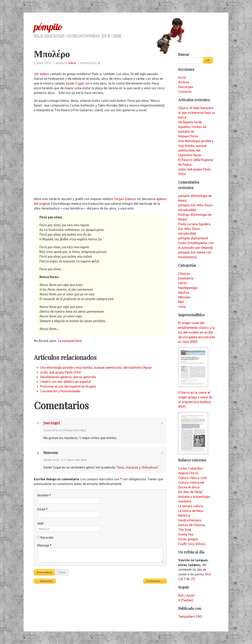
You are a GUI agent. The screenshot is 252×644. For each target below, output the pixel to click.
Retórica (184, 515)
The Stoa (185, 530)
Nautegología (188, 288)
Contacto (185, 92)
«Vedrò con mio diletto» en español (65, 382)
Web (40, 523)
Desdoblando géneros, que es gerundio (68, 377)
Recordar (47, 537)
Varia (72, 63)
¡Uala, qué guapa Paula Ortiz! (61, 372)
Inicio (182, 77)
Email (42, 509)
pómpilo (48, 27)
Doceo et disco (189, 487)
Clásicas (184, 274)
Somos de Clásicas (192, 525)
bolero (44, 74)
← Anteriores (45, 581)
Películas (184, 297)
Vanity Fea (186, 534)
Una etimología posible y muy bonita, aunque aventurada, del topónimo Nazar (96, 367)
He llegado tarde (190, 122)
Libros (183, 283)
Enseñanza (186, 278)
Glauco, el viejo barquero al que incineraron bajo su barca (197, 113)
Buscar (184, 54)
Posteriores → (155, 581)
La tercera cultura (191, 506)
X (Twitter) (186, 600)
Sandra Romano (190, 520)
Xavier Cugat (75, 83)
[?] (193, 579)
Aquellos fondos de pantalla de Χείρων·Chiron (192, 131)
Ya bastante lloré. (70, 341)
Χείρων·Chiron (188, 473)
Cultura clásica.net (191, 482)
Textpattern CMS (190, 616)
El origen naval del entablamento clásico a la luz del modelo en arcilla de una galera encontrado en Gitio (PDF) (197, 332)
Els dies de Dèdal (190, 492)
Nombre (44, 495)
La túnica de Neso (191, 511)
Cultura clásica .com (193, 478)
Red (181, 302)
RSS (181, 595)
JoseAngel (52, 423)
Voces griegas (188, 539)
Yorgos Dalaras (125, 199)
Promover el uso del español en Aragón (68, 386)
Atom (190, 595)
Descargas (186, 87)
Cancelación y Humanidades (60, 391)
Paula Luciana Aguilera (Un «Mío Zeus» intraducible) (194, 229)
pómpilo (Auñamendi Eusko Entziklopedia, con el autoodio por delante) (196, 243)
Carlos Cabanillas (191, 468)
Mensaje (44, 545)
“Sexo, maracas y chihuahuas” (138, 467)
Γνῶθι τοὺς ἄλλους (192, 544)
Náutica (184, 292)
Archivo (184, 82)
